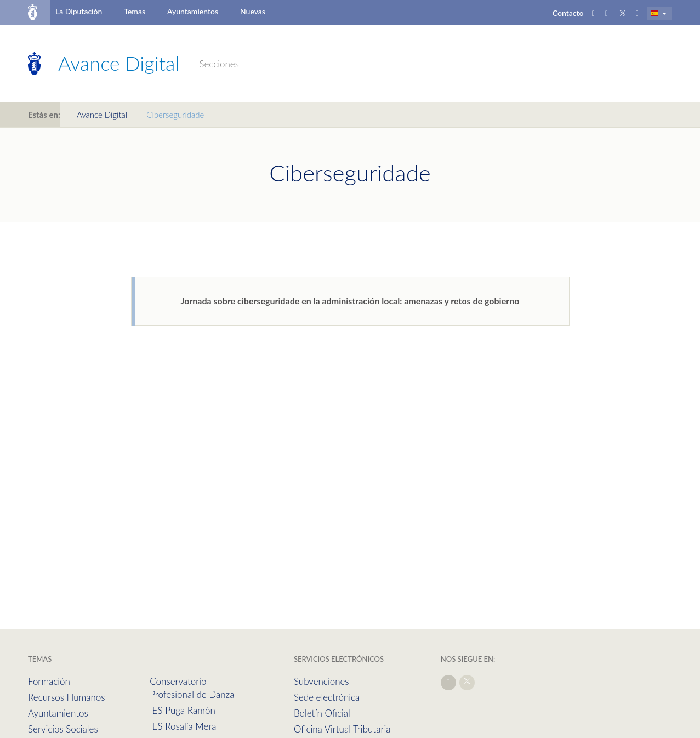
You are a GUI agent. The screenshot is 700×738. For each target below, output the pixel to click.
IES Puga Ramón (183, 710)
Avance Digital (102, 115)
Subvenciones (321, 681)
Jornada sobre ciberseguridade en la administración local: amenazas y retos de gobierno (350, 301)
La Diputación (79, 11)
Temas (135, 11)
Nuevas (253, 11)
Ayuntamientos (193, 11)
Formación (49, 681)
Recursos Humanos (66, 697)
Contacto (568, 13)
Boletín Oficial (322, 713)
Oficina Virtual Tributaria (342, 729)
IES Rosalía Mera (183, 726)
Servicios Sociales (63, 729)
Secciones (219, 64)
